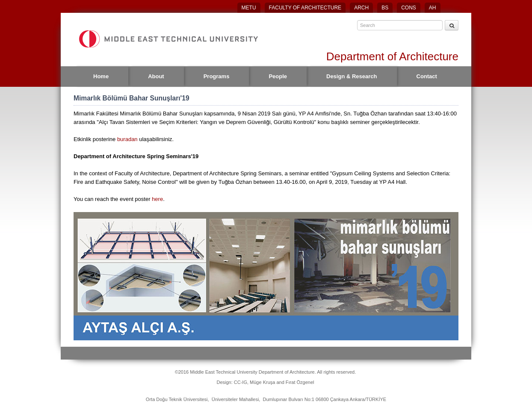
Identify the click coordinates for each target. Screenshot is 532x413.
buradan (128, 139)
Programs (217, 76)
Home (101, 76)
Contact (427, 76)
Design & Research (352, 76)
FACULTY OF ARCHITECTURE (305, 8)
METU (249, 8)
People (278, 76)
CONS (409, 8)
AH (433, 8)
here (157, 199)
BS (385, 8)
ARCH (361, 8)
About (156, 76)
